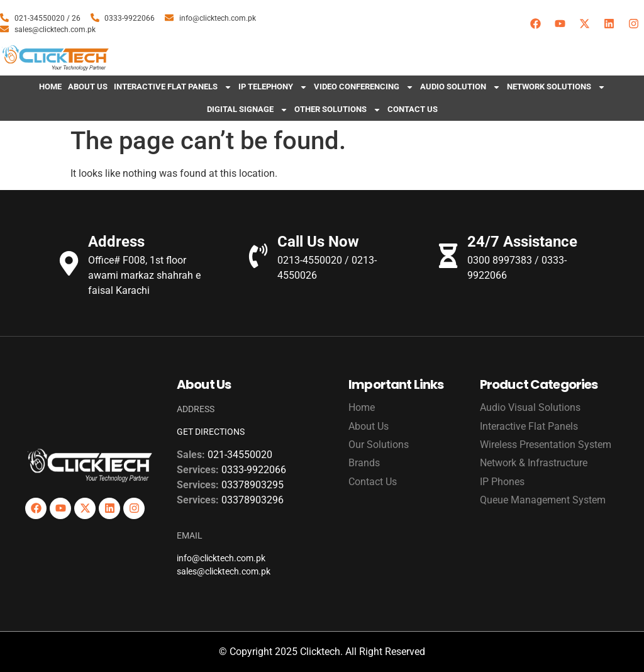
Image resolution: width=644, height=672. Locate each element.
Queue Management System (543, 500)
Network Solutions (556, 87)
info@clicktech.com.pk (221, 558)
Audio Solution (460, 87)
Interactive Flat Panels (173, 87)
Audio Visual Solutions (530, 407)
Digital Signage (247, 110)
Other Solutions (338, 110)
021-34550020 (240, 455)
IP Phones (502, 482)
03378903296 (253, 500)
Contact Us (413, 109)
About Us (88, 87)
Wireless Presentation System (546, 445)
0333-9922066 (254, 470)
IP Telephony (273, 87)
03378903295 (253, 485)
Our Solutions (379, 445)
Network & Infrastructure (534, 463)
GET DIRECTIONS (211, 432)
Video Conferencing (364, 87)
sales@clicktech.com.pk (224, 571)
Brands (364, 463)
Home (50, 87)
